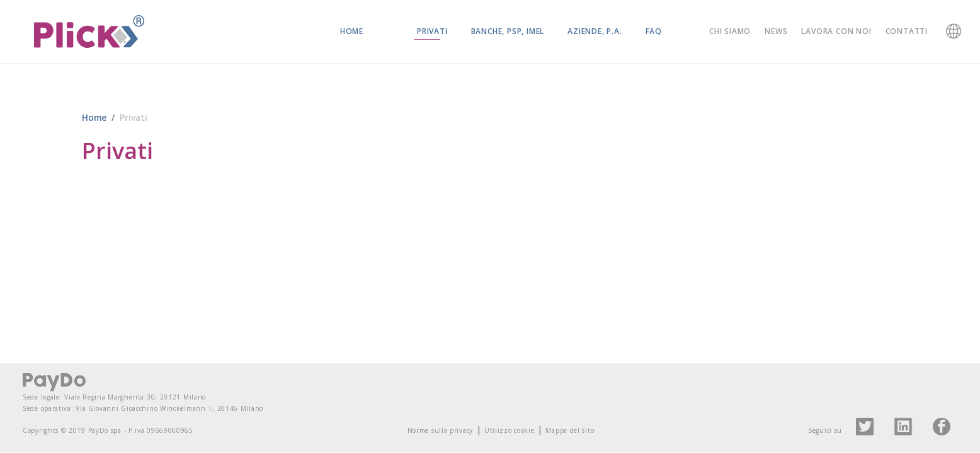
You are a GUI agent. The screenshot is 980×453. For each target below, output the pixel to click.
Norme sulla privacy (440, 431)
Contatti (907, 31)
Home (352, 31)
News (776, 31)
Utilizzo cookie (510, 431)
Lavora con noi (836, 31)
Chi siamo (730, 31)
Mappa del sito (570, 431)
